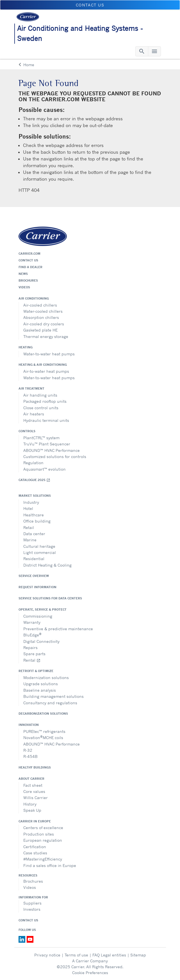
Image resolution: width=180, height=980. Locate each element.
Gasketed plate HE (40, 330)
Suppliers (32, 903)
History (30, 804)
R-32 (28, 750)
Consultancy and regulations (50, 703)
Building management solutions (53, 696)
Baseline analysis (40, 690)
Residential (34, 559)
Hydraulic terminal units (46, 420)
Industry (31, 502)
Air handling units (40, 395)
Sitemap (138, 955)
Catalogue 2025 (34, 480)
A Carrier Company (90, 961)
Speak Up (32, 810)
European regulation (43, 840)
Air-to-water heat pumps (46, 371)
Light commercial (40, 552)
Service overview (34, 576)
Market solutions (35, 496)
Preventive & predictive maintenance (58, 629)
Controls (27, 431)
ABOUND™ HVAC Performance (52, 450)
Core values (34, 791)
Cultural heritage (39, 546)
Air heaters (34, 414)
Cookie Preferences (90, 973)
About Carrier (31, 779)
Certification (35, 847)
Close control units (41, 408)
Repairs (30, 647)
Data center (34, 534)
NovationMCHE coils (43, 737)
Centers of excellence (43, 828)
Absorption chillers (41, 317)
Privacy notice (47, 955)
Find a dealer (30, 267)
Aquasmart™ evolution (45, 469)
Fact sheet (33, 785)
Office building (37, 521)
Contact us (28, 260)
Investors (32, 909)
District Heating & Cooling (47, 565)
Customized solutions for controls (55, 456)
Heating (26, 347)
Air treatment (31, 388)
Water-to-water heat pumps (49, 354)
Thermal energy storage (46, 336)
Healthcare (34, 515)
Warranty (32, 622)
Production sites (39, 834)
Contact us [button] (90, 5)
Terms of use (76, 955)
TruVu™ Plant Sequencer (47, 444)
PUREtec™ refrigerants (44, 731)
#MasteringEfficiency (43, 859)
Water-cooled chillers (43, 311)
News (23, 274)
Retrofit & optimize (36, 671)
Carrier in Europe (35, 821)
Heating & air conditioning (43, 365)
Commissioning (38, 616)
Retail (29, 527)
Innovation (29, 725)
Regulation (33, 463)
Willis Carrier (36, 798)
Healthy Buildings (35, 767)
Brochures (28, 280)
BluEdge (32, 635)
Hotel (28, 508)
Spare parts (34, 654)
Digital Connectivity (41, 641)
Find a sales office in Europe (50, 865)
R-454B (30, 756)
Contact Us (28, 920)
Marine (30, 540)
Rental (32, 660)
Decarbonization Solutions (43, 714)
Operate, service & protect (43, 609)
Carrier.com (29, 254)
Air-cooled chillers (40, 305)
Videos (24, 287)
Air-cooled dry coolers (44, 324)
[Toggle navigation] (142, 51)
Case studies (35, 853)
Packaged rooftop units (45, 401)
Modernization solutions (46, 678)
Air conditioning (34, 298)
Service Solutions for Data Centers (50, 598)
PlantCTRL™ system (41, 438)
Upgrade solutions (41, 684)
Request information (37, 587)
